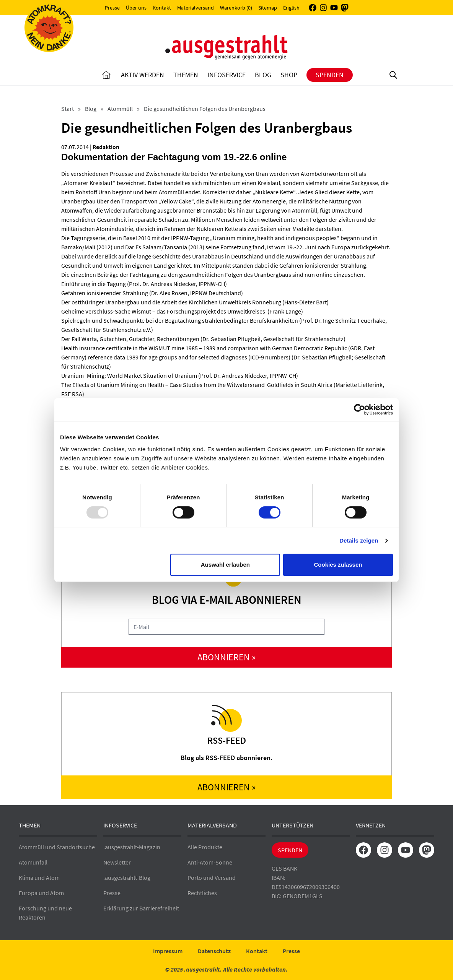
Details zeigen (359, 540)
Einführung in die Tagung (94, 284)
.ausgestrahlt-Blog (127, 878)
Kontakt (162, 8)
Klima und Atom (39, 878)
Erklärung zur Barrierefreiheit (141, 908)
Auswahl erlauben (225, 565)
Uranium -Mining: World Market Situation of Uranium (129, 375)
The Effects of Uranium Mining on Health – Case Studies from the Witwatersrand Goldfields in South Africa (197, 385)
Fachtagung (145, 275)
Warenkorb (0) (236, 8)
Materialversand (196, 8)
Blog (263, 75)
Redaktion (106, 147)
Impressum (168, 951)
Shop (289, 75)
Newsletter (117, 862)
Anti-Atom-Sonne (210, 862)
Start (68, 109)
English (291, 8)
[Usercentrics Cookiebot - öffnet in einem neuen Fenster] (359, 410)
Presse (112, 8)
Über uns (136, 8)
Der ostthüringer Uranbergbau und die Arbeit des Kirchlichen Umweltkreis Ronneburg (171, 302)
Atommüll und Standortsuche (57, 847)
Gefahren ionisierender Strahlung (105, 293)
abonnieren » (226, 657)
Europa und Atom (41, 893)
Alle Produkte (205, 847)
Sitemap (268, 8)
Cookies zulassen (338, 565)
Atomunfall (33, 862)
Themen (186, 75)
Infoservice (226, 75)
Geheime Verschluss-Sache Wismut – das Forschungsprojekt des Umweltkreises (164, 311)
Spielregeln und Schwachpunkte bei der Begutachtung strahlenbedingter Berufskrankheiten (180, 320)
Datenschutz (214, 951)
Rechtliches (202, 893)
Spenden (330, 75)
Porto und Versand (212, 878)
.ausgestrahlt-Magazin (132, 847)
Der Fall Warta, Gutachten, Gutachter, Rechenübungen (130, 339)
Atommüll (121, 109)
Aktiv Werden (143, 75)
